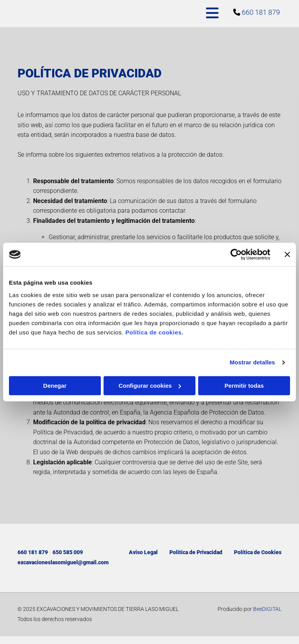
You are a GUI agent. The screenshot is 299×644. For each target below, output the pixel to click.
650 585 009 (68, 552)
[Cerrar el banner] (287, 254)
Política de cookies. (154, 332)
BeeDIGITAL (267, 609)
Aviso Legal (143, 552)
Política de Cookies (258, 552)
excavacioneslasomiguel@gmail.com (63, 562)
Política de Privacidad (196, 552)
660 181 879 (261, 12)
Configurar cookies (150, 386)
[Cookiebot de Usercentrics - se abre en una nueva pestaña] (236, 254)
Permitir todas (244, 386)
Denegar (55, 386)
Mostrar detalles (252, 362)
